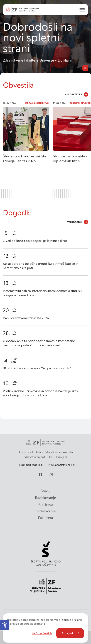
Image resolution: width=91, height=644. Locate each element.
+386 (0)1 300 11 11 (31, 465)
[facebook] (40, 474)
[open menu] (81, 10)
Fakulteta (45, 518)
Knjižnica (45, 504)
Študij (45, 491)
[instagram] (51, 474)
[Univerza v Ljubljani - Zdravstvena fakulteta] (23, 10)
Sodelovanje (45, 511)
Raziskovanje (45, 498)
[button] (5, 625)
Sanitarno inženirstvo (37, 103)
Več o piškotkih (42, 633)
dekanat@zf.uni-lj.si (63, 465)
